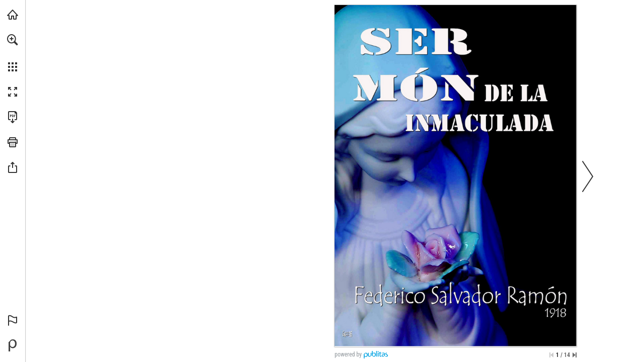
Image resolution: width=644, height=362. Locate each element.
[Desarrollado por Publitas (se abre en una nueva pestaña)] (13, 345)
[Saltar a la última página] (575, 355)
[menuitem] (13, 53)
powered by (348, 354)
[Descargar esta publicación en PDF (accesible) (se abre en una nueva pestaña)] (13, 117)
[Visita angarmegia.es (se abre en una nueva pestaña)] (13, 15)
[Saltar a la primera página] (551, 355)
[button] (13, 40)
